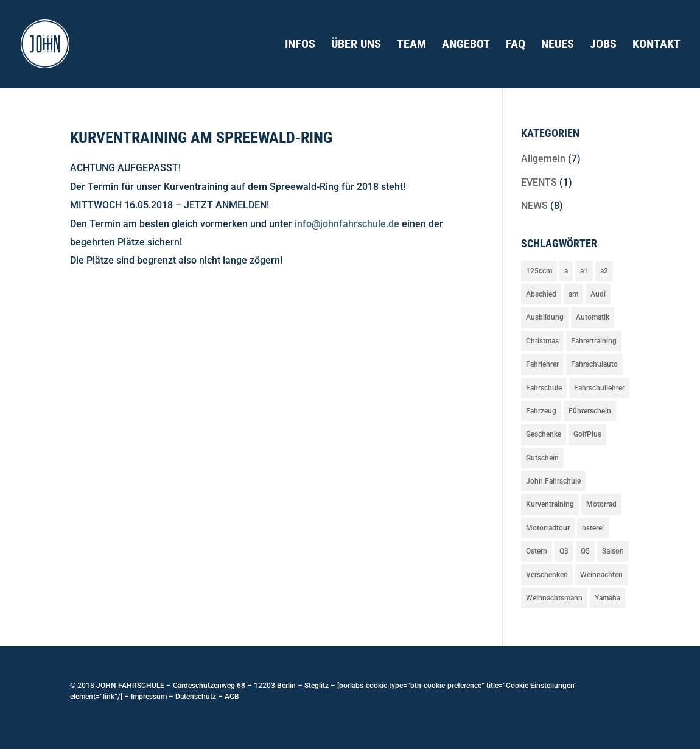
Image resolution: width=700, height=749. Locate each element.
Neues (558, 45)
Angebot (466, 45)
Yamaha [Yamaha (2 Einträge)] (607, 598)
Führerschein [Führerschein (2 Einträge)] (590, 411)
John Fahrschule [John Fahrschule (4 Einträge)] (553, 481)
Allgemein (543, 159)
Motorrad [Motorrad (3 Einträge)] (601, 504)
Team (411, 45)
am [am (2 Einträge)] (573, 294)
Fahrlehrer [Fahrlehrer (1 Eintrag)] (542, 364)
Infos (300, 45)
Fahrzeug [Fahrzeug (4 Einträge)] (541, 411)
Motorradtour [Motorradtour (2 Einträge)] (548, 528)
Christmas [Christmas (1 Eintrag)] (542, 341)
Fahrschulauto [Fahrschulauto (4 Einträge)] (594, 364)
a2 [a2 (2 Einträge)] (604, 271)
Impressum (149, 697)
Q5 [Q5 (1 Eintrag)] (585, 551)
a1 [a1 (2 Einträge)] (584, 271)
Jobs (603, 45)
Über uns (356, 45)
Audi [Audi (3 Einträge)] (598, 294)
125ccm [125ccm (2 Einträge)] (539, 271)
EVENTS (539, 182)
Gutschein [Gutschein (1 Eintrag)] (542, 458)
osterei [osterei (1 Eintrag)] (593, 528)
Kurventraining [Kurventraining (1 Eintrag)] (550, 504)
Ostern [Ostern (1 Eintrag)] (537, 551)
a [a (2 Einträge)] (566, 271)
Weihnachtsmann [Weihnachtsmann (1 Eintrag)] (554, 598)
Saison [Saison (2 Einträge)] (613, 551)
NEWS (534, 206)
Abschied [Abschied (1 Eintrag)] (541, 294)
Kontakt (656, 45)
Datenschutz (196, 697)
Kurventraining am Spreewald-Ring (201, 138)
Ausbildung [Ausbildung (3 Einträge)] (545, 317)
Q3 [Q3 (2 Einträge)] (564, 551)
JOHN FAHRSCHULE (129, 686)
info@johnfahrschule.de (347, 224)
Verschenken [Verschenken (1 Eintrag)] (547, 575)
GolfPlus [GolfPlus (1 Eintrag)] (587, 434)
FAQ (516, 45)
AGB (232, 697)
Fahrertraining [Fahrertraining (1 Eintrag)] (594, 341)
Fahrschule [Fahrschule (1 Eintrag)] (544, 388)
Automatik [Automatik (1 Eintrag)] (593, 317)
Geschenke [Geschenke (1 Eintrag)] (544, 434)
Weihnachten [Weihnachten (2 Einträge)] (601, 575)
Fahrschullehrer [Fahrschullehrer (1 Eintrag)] (599, 388)
